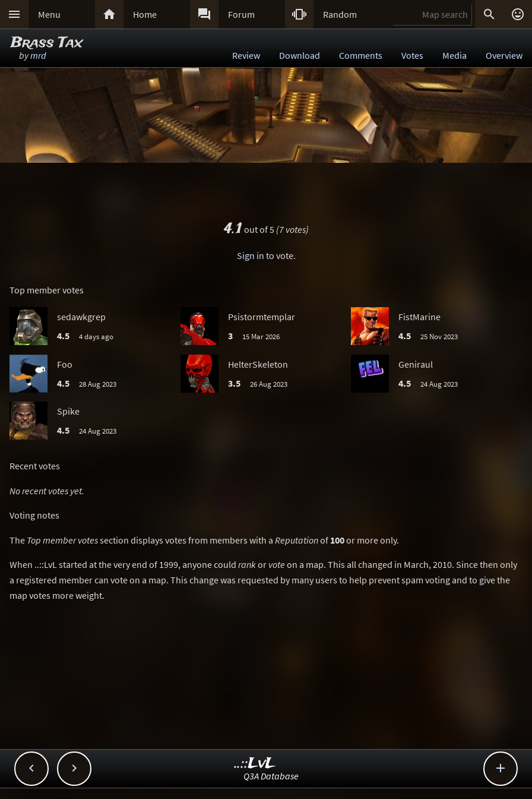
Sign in (251, 255)
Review (246, 55)
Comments (361, 55)
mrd (38, 55)
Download (300, 55)
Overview (504, 55)
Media (455, 55)
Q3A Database (271, 776)
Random (340, 14)
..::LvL (255, 764)
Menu (49, 14)
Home (145, 14)
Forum (241, 14)
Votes (412, 55)
